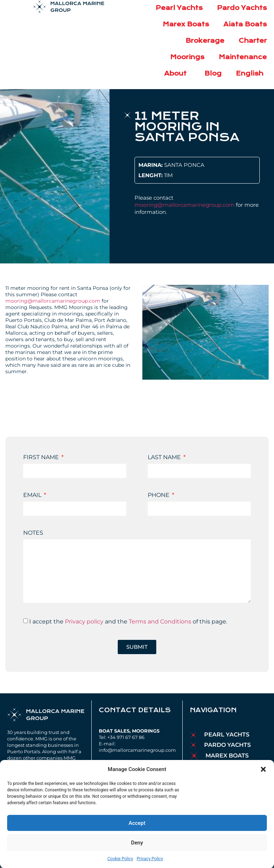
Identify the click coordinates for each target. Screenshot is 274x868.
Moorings (187, 57)
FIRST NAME (42, 458)
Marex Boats (186, 24)
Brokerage (205, 41)
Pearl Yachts (179, 8)
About (177, 74)
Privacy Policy (150, 859)
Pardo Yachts (242, 8)
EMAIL (33, 495)
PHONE (159, 495)
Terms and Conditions (160, 622)
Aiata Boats (245, 24)
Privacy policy (84, 622)
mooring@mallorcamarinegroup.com (184, 205)
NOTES (33, 533)
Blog (213, 74)
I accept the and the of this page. (128, 622)
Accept (137, 823)
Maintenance (243, 57)
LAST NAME (165, 458)
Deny (137, 843)
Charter (253, 41)
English (251, 74)
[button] (263, 769)
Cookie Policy (120, 859)
